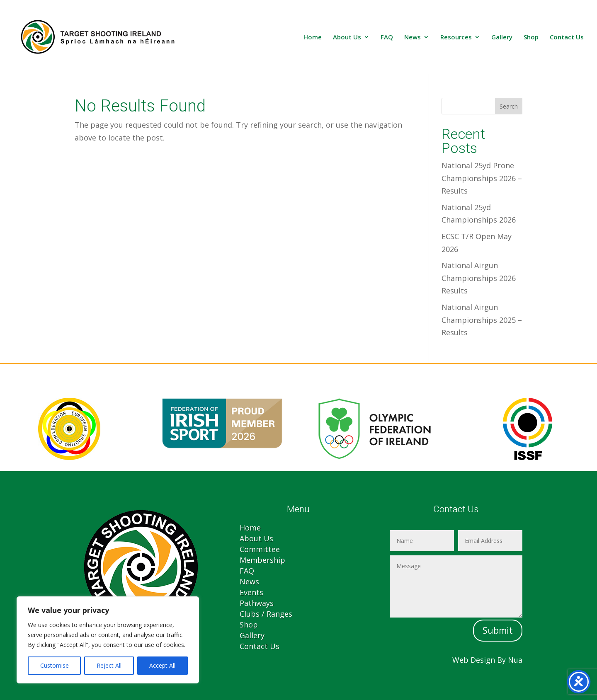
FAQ (387, 38)
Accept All (162, 665)
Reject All (109, 665)
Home (313, 38)
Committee (260, 549)
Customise (55, 665)
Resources (456, 38)
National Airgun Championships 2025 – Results (482, 320)
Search (509, 106)
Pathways (257, 603)
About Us (347, 38)
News (413, 38)
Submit (498, 630)
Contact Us (567, 38)
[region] (108, 640)
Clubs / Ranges (266, 614)
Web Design (474, 660)
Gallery (502, 38)
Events (251, 592)
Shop (531, 38)
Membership (262, 560)
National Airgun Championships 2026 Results (479, 278)
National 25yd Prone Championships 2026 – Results (482, 178)
